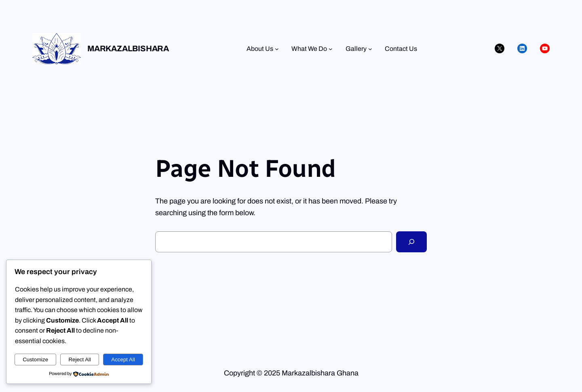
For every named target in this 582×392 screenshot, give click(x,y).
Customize (35, 360)
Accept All (123, 360)
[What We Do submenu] (331, 49)
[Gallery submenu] (370, 49)
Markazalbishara (128, 48)
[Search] (411, 242)
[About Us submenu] (277, 49)
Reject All (80, 360)
